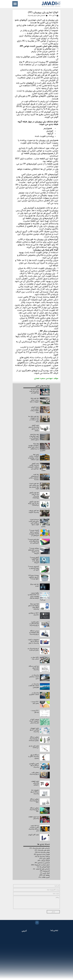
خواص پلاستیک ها (42, 852)
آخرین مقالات (44, 877)
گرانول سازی (45, 859)
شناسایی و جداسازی (42, 863)
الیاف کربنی (45, 873)
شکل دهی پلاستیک (42, 850)
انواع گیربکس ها (43, 867)
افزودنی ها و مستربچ (42, 854)
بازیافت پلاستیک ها (42, 857)
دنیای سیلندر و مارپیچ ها (40, 865)
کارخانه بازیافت (44, 861)
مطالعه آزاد (45, 875)
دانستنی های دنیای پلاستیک (36, 16)
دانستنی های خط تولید (41, 869)
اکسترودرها (45, 871)
